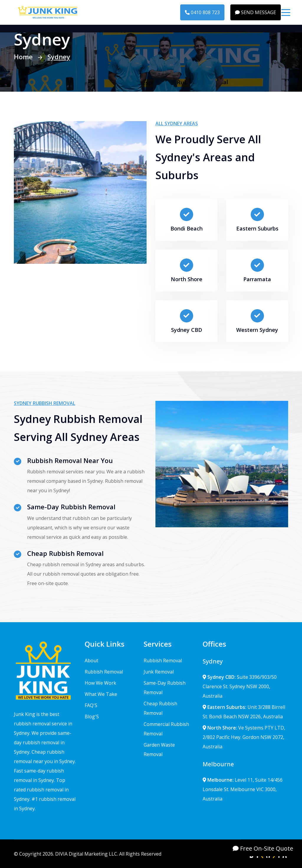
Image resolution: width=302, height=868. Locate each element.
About (91, 661)
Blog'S (92, 717)
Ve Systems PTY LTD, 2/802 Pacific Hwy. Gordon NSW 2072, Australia (244, 737)
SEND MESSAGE (256, 12)
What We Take (101, 694)
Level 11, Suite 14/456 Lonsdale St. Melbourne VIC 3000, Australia (243, 789)
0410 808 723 (202, 12)
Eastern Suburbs (257, 228)
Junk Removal (159, 672)
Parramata (257, 279)
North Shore (187, 279)
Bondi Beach (187, 228)
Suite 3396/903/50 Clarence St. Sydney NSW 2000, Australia (240, 686)
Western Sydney (257, 330)
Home (23, 57)
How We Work (100, 683)
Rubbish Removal (104, 672)
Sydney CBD (187, 330)
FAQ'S (91, 705)
